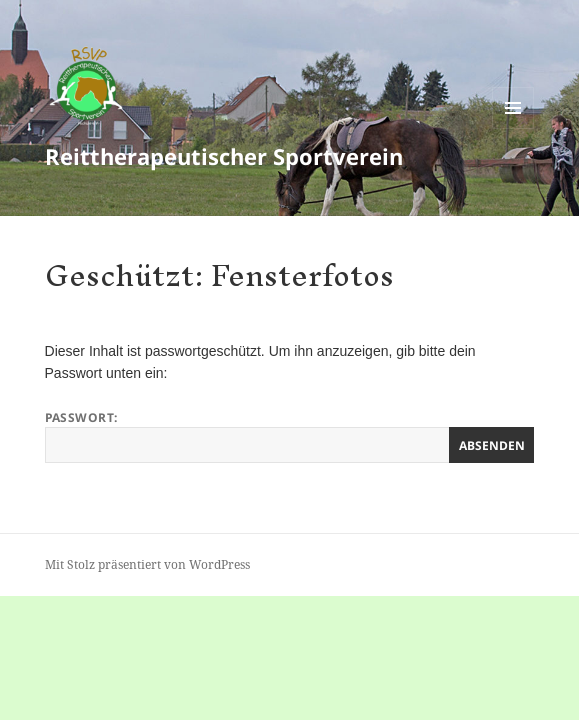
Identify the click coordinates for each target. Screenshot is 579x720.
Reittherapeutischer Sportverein (224, 156)
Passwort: (290, 436)
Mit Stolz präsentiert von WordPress (147, 564)
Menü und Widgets (513, 128)
